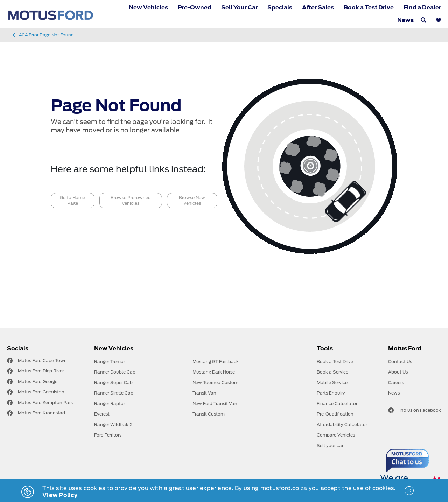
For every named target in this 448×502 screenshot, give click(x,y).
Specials (280, 8)
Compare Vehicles (336, 435)
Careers (396, 382)
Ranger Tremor (110, 361)
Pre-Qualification (335, 414)
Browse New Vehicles (192, 200)
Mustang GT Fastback (216, 361)
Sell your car (330, 445)
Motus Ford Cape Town (42, 360)
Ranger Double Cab (115, 372)
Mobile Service (332, 382)
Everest (102, 414)
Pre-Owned (195, 8)
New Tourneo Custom (215, 382)
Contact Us (400, 361)
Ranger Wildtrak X (113, 424)
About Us (398, 372)
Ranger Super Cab (113, 382)
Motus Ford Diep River (41, 371)
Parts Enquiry (331, 393)
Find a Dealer (422, 8)
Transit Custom (209, 414)
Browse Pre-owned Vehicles (131, 200)
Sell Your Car (239, 8)
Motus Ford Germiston (41, 392)
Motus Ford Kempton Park (45, 402)
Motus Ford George (38, 381)
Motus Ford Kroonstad (41, 413)
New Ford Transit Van (215, 403)
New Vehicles (148, 8)
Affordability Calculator (342, 424)
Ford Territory (108, 435)
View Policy (60, 495)
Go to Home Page (72, 200)
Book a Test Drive (369, 8)
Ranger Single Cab (114, 393)
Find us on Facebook (415, 410)
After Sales (318, 8)
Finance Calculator (337, 403)
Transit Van (204, 393)
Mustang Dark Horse (214, 372)
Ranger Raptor (110, 403)
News (405, 20)
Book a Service (332, 372)
